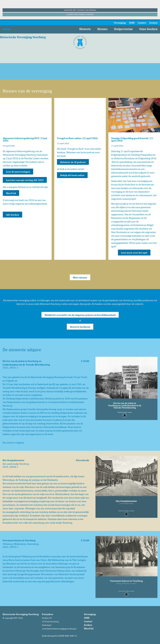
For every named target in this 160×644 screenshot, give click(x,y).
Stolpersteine (123, 29)
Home (7, 29)
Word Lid (11, 193)
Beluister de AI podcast (73, 162)
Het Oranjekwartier (13, 460)
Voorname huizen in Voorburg (19, 540)
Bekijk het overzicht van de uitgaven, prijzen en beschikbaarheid (80, 315)
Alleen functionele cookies (80, 14)
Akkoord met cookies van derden (80, 10)
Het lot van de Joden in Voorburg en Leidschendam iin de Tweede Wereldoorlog (26, 363)
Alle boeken (12, 215)
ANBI (132, 23)
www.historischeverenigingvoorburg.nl (59, 629)
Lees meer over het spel (134, 253)
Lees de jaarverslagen (18, 172)
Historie (85, 29)
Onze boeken (148, 29)
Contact (142, 23)
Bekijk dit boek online (72, 175)
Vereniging (120, 23)
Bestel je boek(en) (80, 327)
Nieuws (102, 29)
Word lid (89, 628)
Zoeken (153, 23)
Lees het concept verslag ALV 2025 (25, 180)
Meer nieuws (80, 277)
